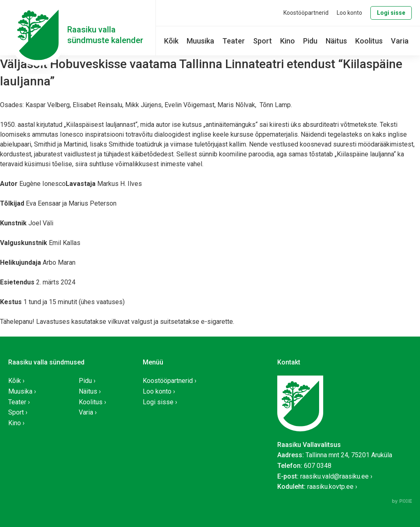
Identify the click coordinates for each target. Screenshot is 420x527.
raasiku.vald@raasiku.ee (334, 476)
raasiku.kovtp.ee (330, 487)
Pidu (310, 41)
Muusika (200, 41)
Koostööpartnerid (306, 13)
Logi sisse (391, 13)
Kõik (171, 41)
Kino (288, 41)
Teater (234, 41)
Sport (262, 41)
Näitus (336, 41)
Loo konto (349, 13)
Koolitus (369, 41)
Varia (400, 41)
